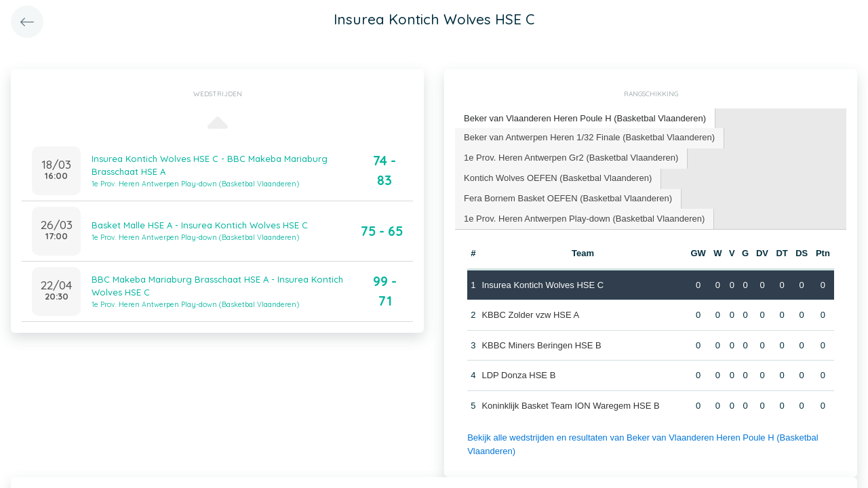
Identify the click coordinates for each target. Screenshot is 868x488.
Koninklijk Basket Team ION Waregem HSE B (570, 406)
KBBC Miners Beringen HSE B (541, 345)
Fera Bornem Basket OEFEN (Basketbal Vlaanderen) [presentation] (568, 198)
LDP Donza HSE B (518, 375)
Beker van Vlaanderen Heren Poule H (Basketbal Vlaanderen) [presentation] (585, 118)
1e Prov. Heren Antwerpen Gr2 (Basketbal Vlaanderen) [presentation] (571, 158)
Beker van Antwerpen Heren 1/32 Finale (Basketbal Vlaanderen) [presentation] (589, 137)
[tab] (585, 119)
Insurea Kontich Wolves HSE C (542, 285)
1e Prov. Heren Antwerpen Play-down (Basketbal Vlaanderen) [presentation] (584, 219)
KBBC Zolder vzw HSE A (530, 315)
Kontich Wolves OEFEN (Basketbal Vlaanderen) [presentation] (558, 178)
